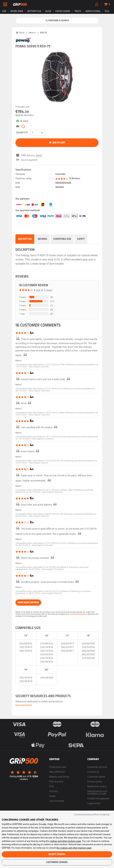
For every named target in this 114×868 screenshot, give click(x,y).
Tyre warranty (57, 801)
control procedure (78, 614)
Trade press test (58, 767)
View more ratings (28, 603)
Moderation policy (97, 786)
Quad (48, 11)
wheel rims (17, 11)
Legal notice (94, 803)
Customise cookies (57, 862)
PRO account (56, 781)
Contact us (93, 772)
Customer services (97, 767)
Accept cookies (57, 854)
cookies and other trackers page (65, 841)
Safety (81, 239)
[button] (39, 366)
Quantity (22, 133)
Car (4, 11)
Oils (107, 11)
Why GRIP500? (57, 772)
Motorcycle (34, 11)
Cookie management (98, 798)
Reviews (42, 239)
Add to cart (57, 143)
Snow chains (63, 11)
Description (25, 239)
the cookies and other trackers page (74, 848)
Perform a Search (57, 21)
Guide (52, 796)
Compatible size (62, 239)
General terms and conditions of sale (97, 792)
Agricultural (93, 11)
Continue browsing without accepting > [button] (92, 814)
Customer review (96, 777)
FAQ (51, 786)
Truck (78, 11)
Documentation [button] (24, 705)
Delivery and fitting (59, 777)
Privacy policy (95, 781)
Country (54, 791)
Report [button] (18, 360)
